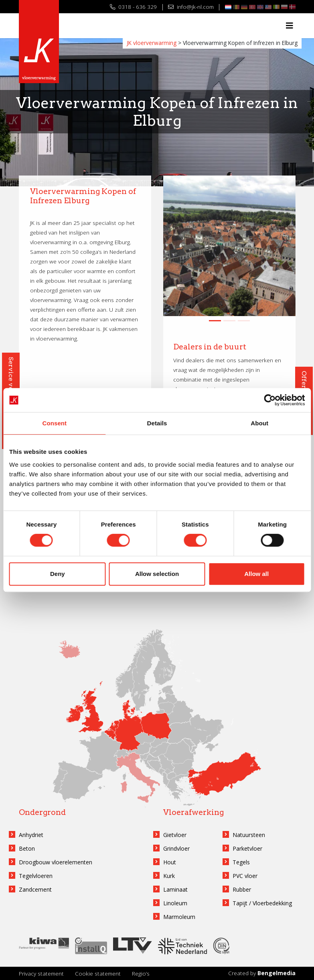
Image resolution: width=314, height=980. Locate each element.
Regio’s (141, 973)
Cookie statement (98, 973)
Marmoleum (179, 917)
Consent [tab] (54, 423)
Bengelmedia (277, 973)
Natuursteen (249, 835)
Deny (58, 574)
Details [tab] (157, 423)
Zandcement (35, 889)
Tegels (241, 862)
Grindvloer (176, 848)
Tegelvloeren (36, 876)
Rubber (242, 889)
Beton (27, 848)
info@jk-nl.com (191, 7)
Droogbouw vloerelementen (56, 862)
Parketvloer (247, 848)
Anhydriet (31, 835)
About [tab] (259, 423)
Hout (170, 862)
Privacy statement (41, 973)
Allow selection (157, 574)
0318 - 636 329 (133, 7)
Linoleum (175, 903)
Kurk (169, 876)
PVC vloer (245, 876)
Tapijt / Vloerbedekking (262, 903)
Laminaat (175, 889)
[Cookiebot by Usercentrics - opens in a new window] (270, 400)
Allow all (256, 574)
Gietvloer (175, 835)
